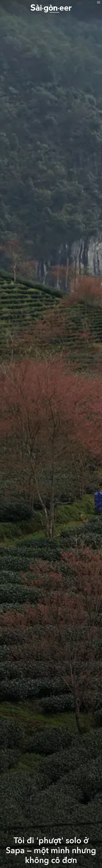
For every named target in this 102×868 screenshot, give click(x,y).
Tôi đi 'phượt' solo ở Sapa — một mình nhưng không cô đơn (51, 850)
